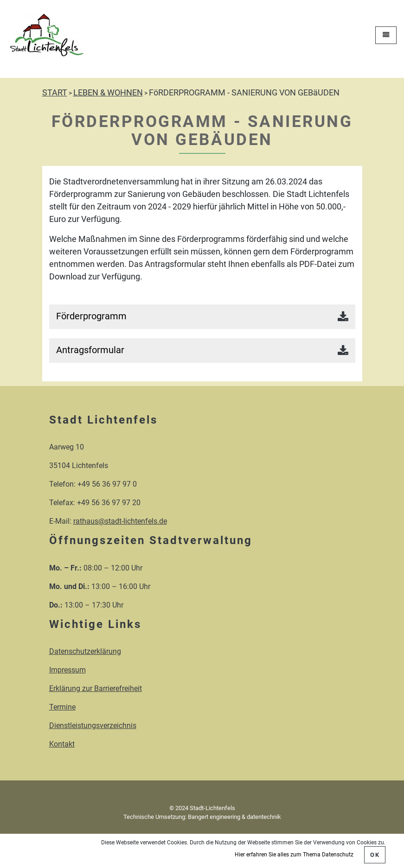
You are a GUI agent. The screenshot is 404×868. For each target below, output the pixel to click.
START (55, 92)
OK (375, 855)
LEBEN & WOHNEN (108, 92)
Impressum (67, 670)
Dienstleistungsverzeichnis (93, 725)
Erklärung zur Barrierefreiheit (96, 688)
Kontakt (62, 744)
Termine (62, 707)
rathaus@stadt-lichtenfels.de (120, 521)
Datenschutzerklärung (85, 651)
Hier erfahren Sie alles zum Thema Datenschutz (294, 855)
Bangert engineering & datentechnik (234, 817)
